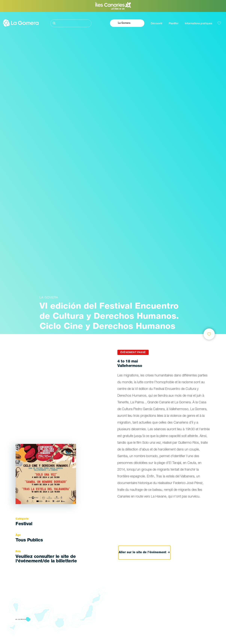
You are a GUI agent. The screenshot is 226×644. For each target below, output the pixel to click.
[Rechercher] (71, 23)
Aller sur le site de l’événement (144, 553)
